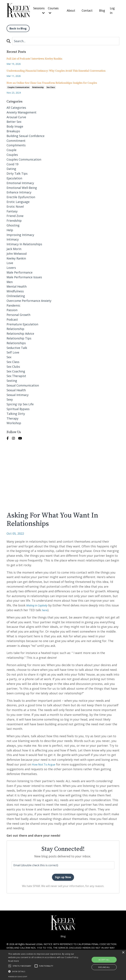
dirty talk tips (17, 172)
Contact (87, 10)
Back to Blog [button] (18, 27)
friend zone (15, 215)
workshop (14, 422)
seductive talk (17, 347)
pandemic (13, 304)
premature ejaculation (22, 323)
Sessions (38, 10)
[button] (44, 971)
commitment (16, 139)
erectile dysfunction (21, 196)
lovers (11, 266)
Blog (102, 10)
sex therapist (16, 375)
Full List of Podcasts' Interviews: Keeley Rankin (34, 58)
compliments (16, 144)
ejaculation (14, 177)
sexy (10, 398)
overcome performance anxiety (29, 300)
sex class (51, 86)
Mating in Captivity (38, 604)
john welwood (17, 252)
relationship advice (20, 333)
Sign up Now (63, 877)
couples (12, 154)
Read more (14, 961)
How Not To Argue (45, 763)
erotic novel (15, 205)
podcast (12, 318)
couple (11, 149)
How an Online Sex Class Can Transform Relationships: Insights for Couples (52, 82)
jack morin (14, 248)
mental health (17, 285)
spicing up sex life (20, 403)
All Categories (16, 106)
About (70, 10)
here (53, 609)
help (10, 229)
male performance (20, 271)
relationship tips (19, 337)
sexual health (16, 389)
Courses (53, 10)
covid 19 (12, 163)
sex (9, 356)
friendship (14, 220)
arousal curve (16, 116)
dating (11, 168)
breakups (13, 130)
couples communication (18, 86)
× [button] (123, 953)
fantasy (12, 210)
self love (13, 351)
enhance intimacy (19, 191)
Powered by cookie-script (18, 977)
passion (12, 309)
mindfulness (15, 290)
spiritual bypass (18, 408)
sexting (12, 380)
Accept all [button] (104, 960)
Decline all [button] (104, 967)
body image (15, 125)
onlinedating (16, 295)
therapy (12, 417)
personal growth (18, 314)
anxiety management (21, 111)
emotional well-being (22, 187)
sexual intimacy (18, 394)
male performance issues (24, 276)
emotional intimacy (20, 182)
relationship (38, 86)
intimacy (13, 238)
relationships (16, 342)
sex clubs (13, 365)
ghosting (13, 224)
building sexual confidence (26, 135)
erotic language (18, 201)
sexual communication (23, 384)
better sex (14, 121)
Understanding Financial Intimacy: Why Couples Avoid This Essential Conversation (56, 70)
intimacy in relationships (24, 243)
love (10, 262)
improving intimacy (20, 234)
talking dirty (16, 413)
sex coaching (16, 370)
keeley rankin (16, 257)
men (10, 281)
